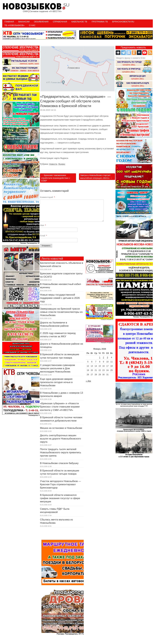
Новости (53, 164)
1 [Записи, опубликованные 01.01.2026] (100, 357)
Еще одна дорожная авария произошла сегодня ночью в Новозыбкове (56, 382)
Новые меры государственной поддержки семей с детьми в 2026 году (60, 298)
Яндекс (62, 164)
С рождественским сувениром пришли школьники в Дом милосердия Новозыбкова (57, 368)
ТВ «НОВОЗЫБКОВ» (14, 25)
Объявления (41, 22)
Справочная (60, 22)
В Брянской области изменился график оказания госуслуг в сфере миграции (60, 498)
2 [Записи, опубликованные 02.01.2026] (103, 357)
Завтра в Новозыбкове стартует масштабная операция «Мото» (96, 177)
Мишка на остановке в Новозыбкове (61, 428)
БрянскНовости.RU (123, 22)
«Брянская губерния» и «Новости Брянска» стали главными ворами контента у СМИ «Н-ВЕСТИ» (60, 407)
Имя (43, 225)
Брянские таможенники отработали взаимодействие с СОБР (56, 178)
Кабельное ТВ (79, 22)
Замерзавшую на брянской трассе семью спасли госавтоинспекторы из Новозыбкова (61, 312)
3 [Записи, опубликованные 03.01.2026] (107, 357)
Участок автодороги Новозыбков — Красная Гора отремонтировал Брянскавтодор (60, 484)
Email (43, 236)
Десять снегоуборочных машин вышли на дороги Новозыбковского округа (60, 439)
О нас (32, 25)
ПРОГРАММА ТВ (100, 22)
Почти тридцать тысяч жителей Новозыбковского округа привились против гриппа (60, 452)
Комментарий (47, 197)
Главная (9, 22)
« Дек (88, 381)
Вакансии (24, 22)
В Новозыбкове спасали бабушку (59, 463)
